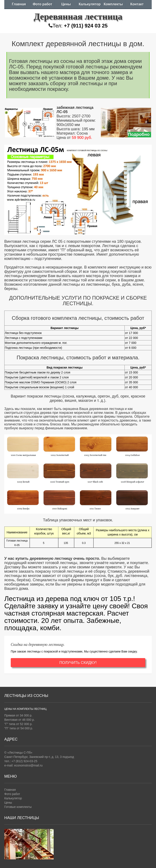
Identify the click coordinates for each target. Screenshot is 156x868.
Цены (66, 4)
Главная (19, 4)
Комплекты (113, 4)
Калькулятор (90, 4)
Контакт (137, 4)
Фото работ (43, 4)
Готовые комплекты (18, 807)
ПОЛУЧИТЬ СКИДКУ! (78, 663)
